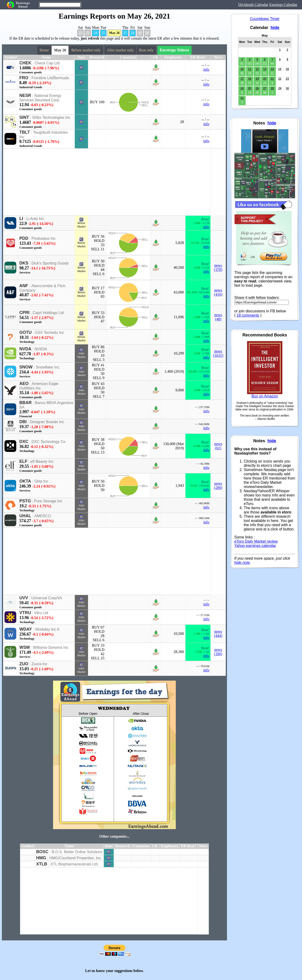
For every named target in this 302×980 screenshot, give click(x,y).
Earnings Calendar (283, 5)
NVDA (25, 349)
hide (275, 28)
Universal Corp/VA (47, 598)
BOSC (42, 852)
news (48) (218, 317)
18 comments (248, 315)
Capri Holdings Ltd (48, 313)
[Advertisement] (107, 182)
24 (96, 33)
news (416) (218, 292)
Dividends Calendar (253, 5)
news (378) (218, 267)
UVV (24, 598)
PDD (24, 238)
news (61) (218, 446)
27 (125, 33)
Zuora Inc (40, 664)
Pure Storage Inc (48, 501)
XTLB (42, 864)
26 (257, 88)
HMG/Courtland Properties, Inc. (76, 858)
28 (133, 33)
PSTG (25, 501)
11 (250, 69)
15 (280, 69)
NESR (25, 95)
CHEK (25, 63)
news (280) (218, 486)
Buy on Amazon (265, 396)
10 (242, 69)
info (206, 69)
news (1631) (218, 353)
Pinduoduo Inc (44, 238)
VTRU (25, 613)
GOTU (25, 332)
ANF (24, 286)
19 (257, 79)
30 (147, 33)
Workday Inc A (47, 629)
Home (44, 50)
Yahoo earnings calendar (255, 546)
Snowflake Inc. (48, 367)
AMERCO (43, 516)
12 (257, 69)
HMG (41, 858)
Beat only (146, 50)
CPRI (24, 313)
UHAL (25, 516)
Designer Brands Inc (47, 422)
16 (287, 69)
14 (272, 69)
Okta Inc (41, 481)
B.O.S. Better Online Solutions (77, 852)
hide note (242, 563)
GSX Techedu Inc (50, 333)
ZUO (24, 664)
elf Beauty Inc (42, 461)
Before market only (86, 50)
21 (272, 79)
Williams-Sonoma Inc (51, 647)
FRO (24, 78)
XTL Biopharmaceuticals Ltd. (75, 864)
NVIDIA (41, 349)
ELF (23, 461)
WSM (25, 647)
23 (88, 33)
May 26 (114, 33)
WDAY (26, 629)
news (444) (218, 634)
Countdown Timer (265, 19)
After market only (120, 50)
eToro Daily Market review (256, 541)
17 (242, 79)
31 (242, 98)
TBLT (25, 132)
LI (21, 219)
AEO (24, 384)
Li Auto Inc (35, 219)
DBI (23, 422)
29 (140, 33)
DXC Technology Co (49, 442)
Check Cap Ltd (47, 63)
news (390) (218, 652)
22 (80, 33)
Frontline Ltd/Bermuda (50, 78)
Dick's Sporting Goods (50, 263)
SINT (24, 117)
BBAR (25, 403)
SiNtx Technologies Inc (51, 118)
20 (265, 79)
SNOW (26, 367)
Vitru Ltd (41, 613)
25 (103, 33)
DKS (24, 263)
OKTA (25, 481)
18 (250, 79)
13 (265, 69)
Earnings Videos (174, 50)
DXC (24, 442)
